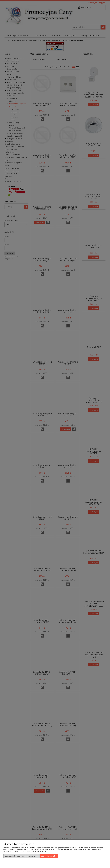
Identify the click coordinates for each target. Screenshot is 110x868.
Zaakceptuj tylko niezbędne (15, 856)
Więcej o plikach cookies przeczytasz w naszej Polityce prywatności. (25, 851)
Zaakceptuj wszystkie (49, 856)
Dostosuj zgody (33, 856)
